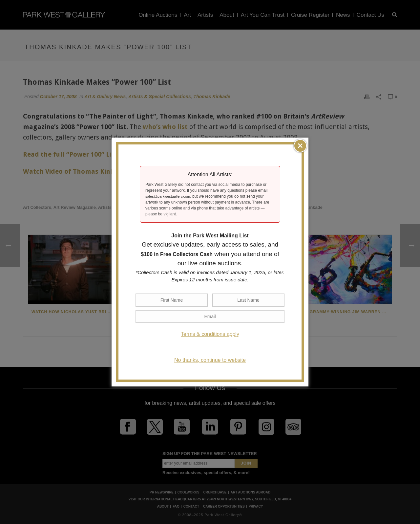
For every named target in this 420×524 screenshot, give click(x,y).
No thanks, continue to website (210, 360)
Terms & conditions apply (210, 334)
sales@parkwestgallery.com (168, 196)
